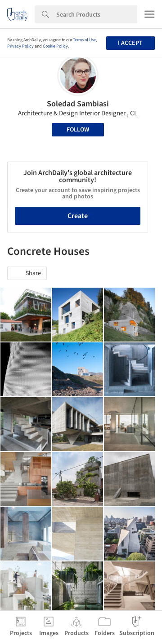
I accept (130, 43)
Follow (78, 130)
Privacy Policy (20, 46)
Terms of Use (84, 40)
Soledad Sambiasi (78, 104)
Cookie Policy (55, 46)
